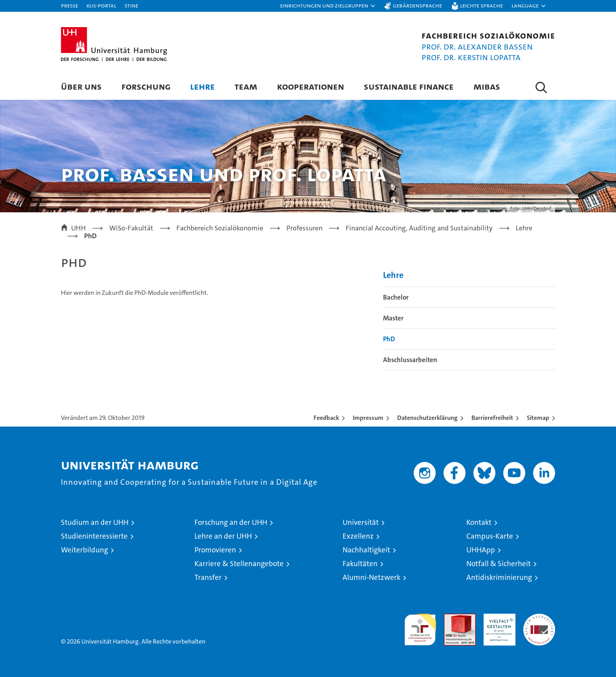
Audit (451, 618)
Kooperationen (311, 86)
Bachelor (396, 297)
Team (246, 86)
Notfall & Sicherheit (499, 564)
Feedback (326, 418)
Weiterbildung (84, 550)
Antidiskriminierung (499, 577)
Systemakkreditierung (539, 618)
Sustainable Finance (409, 86)
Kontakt (479, 522)
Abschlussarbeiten (410, 360)
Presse (70, 5)
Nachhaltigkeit (366, 550)
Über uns (81, 86)
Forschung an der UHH (231, 522)
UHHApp (481, 550)
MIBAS (487, 86)
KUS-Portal (101, 5)
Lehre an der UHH (223, 536)
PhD (389, 339)
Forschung (146, 86)
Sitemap (538, 418)
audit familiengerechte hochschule (420, 626)
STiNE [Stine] (131, 5)
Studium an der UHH (95, 522)
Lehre (203, 86)
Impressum (368, 418)
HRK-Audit (498, 618)
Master (393, 318)
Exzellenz (358, 536)
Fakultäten (360, 564)
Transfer (208, 577)
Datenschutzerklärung (427, 418)
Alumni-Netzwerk (371, 577)
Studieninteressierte (94, 536)
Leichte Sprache (481, 5)
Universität (361, 522)
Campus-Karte (490, 536)
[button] (328, 6)
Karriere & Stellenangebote (239, 564)
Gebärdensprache (417, 5)
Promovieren (215, 550)
